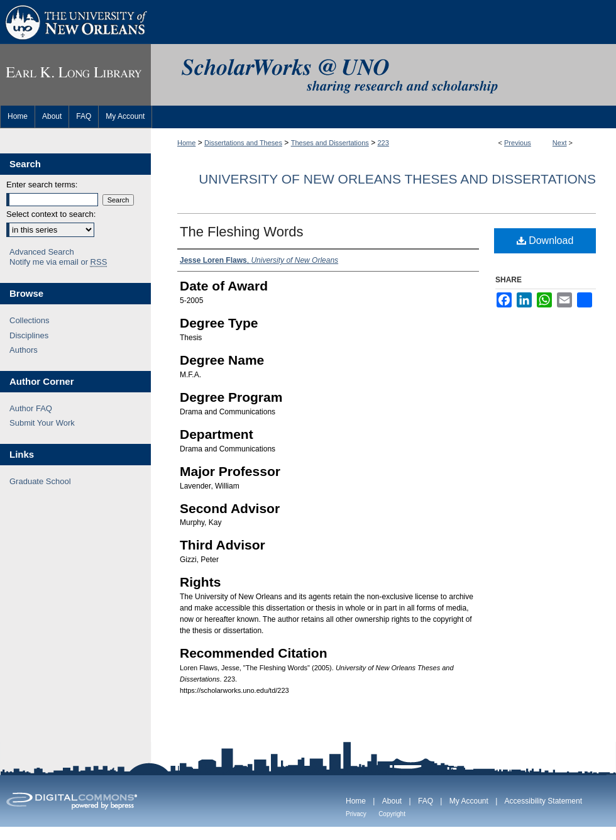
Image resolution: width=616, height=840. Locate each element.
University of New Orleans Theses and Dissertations (397, 179)
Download (545, 240)
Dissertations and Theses (243, 143)
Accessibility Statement (543, 801)
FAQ (426, 801)
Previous (518, 143)
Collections (30, 320)
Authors (24, 350)
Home (186, 143)
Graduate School (40, 481)
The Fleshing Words (241, 232)
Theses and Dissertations (330, 143)
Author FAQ (31, 408)
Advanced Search (42, 252)
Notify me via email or (58, 262)
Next (560, 143)
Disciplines (29, 335)
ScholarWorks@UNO (383, 75)
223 (383, 143)
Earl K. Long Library (75, 75)
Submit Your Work (42, 423)
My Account (469, 801)
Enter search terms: (42, 185)
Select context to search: (51, 214)
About (392, 801)
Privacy (356, 814)
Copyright (392, 814)
